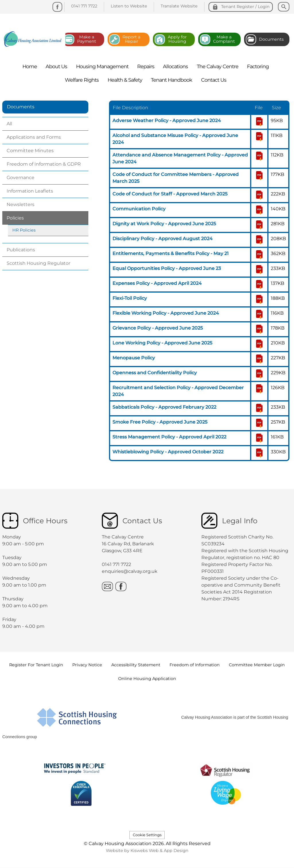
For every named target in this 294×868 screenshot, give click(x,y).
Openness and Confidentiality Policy (155, 373)
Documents (21, 107)
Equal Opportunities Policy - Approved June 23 (167, 268)
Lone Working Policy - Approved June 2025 (162, 343)
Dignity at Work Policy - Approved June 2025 (164, 224)
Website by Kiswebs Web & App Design (147, 851)
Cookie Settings (147, 835)
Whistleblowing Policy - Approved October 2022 (168, 452)
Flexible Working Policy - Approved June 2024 (166, 313)
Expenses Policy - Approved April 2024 (157, 283)
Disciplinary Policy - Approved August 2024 (162, 239)
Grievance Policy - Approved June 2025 (158, 328)
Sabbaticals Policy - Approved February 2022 (164, 407)
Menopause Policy (134, 358)
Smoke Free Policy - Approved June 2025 (160, 422)
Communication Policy (139, 209)
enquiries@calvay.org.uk (130, 571)
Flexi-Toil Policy (130, 298)
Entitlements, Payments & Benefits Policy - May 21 (171, 253)
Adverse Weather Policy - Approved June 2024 (167, 120)
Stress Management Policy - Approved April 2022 (169, 437)
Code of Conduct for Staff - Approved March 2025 (170, 194)
